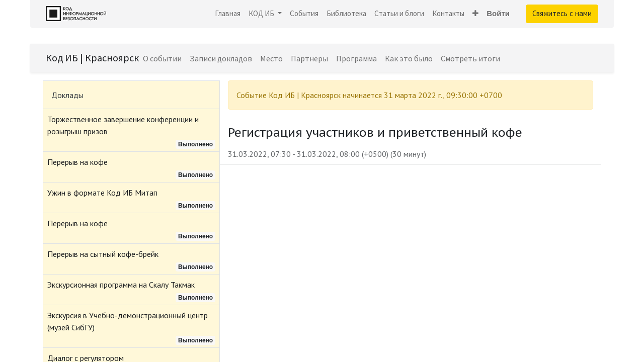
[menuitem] (228, 14)
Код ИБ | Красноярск (92, 58)
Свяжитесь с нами (562, 13)
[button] (475, 14)
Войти (498, 13)
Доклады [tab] (67, 95)
